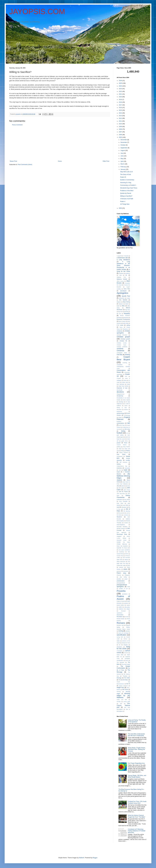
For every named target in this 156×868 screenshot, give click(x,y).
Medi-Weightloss (121, 525)
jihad (123, 486)
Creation (119, 378)
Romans (121, 623)
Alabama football (122, 279)
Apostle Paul (126, 296)
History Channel (123, 452)
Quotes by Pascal (126, 193)
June (122, 156)
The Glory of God (125, 174)
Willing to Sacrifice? (126, 196)
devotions (120, 392)
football (119, 433)
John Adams (122, 488)
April (122, 161)
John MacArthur (121, 494)
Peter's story (121, 573)
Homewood (120, 456)
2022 (121, 91)
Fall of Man (122, 425)
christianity (120, 349)
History (128, 451)
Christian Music (122, 345)
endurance (119, 411)
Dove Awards (127, 400)
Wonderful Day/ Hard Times (129, 188)
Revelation (120, 617)
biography (127, 314)
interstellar (127, 468)
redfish (120, 607)
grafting (119, 447)
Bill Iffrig (126, 312)
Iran (120, 470)
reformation (127, 607)
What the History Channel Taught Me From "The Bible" (137, 816)
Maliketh (82, 858)
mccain (126, 523)
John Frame (127, 490)
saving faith (120, 637)
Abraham (121, 273)
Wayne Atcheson (123, 686)
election (126, 410)
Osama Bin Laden (121, 565)
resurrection (120, 615)
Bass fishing (127, 302)
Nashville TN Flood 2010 (123, 548)
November (124, 142)
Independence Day (122, 466)
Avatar (128, 298)
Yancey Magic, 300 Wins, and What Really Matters (137, 776)
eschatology (127, 415)
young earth (127, 702)
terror (127, 660)
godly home (125, 441)
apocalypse (123, 291)
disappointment (120, 394)
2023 (121, 89)
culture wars (125, 382)
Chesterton (125, 329)
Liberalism (124, 507)
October (123, 145)
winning (119, 692)
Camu (121, 327)
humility (128, 460)
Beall (127, 304)
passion (121, 567)
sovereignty (120, 651)
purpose (126, 603)
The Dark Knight (126, 664)
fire (122, 429)
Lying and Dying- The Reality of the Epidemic (137, 721)
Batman (121, 304)
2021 (121, 94)
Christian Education (122, 335)
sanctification (122, 635)
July (122, 153)
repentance (119, 613)
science (125, 639)
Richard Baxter (121, 619)
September (124, 148)
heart (120, 449)
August (123, 150)
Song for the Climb (123, 648)
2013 (121, 116)
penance (119, 571)
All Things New (125, 204)
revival (127, 617)
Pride (129, 587)
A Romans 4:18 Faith (127, 199)
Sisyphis (126, 645)
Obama (126, 560)
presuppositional (121, 583)
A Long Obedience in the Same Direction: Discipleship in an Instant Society (123, 266)
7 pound (119, 256)
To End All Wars (123, 680)
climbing (127, 355)
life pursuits (121, 513)
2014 (121, 113)
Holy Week (121, 454)
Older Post (106, 161)
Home (60, 161)
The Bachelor (120, 662)
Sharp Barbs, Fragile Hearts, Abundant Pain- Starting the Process (137, 749)
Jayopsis (119, 480)
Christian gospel (123, 337)
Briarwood (126, 317)
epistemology (120, 413)
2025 (121, 83)
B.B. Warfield (123, 300)
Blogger (95, 858)
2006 (121, 135)
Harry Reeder (126, 447)
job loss (128, 486)
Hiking (123, 451)
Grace (126, 443)
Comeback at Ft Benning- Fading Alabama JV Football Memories (137, 831)
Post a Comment (17, 125)
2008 (121, 129)
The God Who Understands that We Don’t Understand (136, 735)
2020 (121, 97)
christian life (123, 341)
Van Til (128, 684)
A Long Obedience (123, 260)
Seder (118, 641)
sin (120, 645)
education (119, 410)
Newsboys (122, 552)
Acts (120, 275)
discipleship (120, 396)
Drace (126, 406)
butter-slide (126, 323)
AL (126, 275)
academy (128, 273)
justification (119, 499)
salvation (128, 631)
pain (129, 565)
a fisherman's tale (122, 258)
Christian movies (122, 343)
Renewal (123, 611)
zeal (121, 704)
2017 (121, 105)
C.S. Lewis (120, 325)
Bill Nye (119, 314)
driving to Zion (122, 408)
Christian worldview (122, 347)
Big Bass (128, 310)
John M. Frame (123, 492)
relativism (121, 609)
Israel (118, 472)
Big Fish (120, 312)
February (123, 167)
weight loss (120, 688)
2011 (121, 121)
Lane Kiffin (125, 505)
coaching (125, 363)
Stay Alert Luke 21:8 (126, 172)
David (129, 384)
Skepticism (119, 647)
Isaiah (125, 470)
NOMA (127, 554)
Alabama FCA (121, 277)
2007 (121, 132)
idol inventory (123, 462)
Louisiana (126, 515)
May (122, 159)
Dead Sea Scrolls (123, 386)
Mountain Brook (122, 540)
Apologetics (122, 293)
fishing (123, 431)
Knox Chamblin (123, 501)
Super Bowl (120, 655)
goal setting (120, 435)
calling (128, 325)
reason (128, 605)
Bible (123, 306)
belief (118, 306)
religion (128, 609)
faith (129, 423)
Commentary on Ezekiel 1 (128, 185)
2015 (121, 110)
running (121, 631)
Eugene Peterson (123, 418)
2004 (121, 208)
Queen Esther (120, 605)
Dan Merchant (120, 384)
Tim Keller (127, 678)
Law (118, 507)
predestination (121, 581)
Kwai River (120, 503)
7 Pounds (126, 256)
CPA (126, 376)
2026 (121, 81)
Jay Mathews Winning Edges (123, 476)
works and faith (122, 700)
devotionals (120, 390)
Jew (118, 486)
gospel (119, 443)
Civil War (119, 355)
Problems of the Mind (127, 191)
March (123, 164)
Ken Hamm (127, 499)
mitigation (119, 536)
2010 (121, 124)
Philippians (127, 575)
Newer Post (13, 161)
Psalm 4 (123, 201)
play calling (123, 577)
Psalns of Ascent (121, 601)
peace (125, 569)
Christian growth (125, 339)
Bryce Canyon (122, 321)
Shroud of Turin (126, 643)
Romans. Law (120, 625)
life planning (127, 511)
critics (125, 380)
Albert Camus (120, 281)
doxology (121, 402)
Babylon (119, 302)
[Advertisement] (60, 143)
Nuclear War (120, 556)
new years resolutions (124, 550)
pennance (126, 571)
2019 (121, 100)
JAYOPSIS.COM (37, 11)
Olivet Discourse (121, 561)
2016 (121, 108)
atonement (122, 298)
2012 (121, 118)
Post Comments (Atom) (25, 165)
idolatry (119, 464)
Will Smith (125, 689)
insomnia (119, 468)
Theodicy (125, 676)
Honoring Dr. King (126, 183)
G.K (127, 433)
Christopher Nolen (122, 353)
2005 (121, 137)
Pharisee (119, 575)
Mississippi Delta (122, 534)
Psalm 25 (123, 177)
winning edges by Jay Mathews (123, 695)
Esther (120, 417)
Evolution (119, 421)
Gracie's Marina (122, 445)
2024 (121, 86)
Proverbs (121, 591)
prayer (126, 579)
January (123, 169)
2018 (121, 102)
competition (120, 365)
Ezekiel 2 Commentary (127, 180)
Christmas (120, 351)
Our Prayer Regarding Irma (136, 763)
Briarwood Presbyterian (123, 319)
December (124, 140)
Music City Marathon (122, 546)
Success (126, 653)
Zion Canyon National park (123, 705)
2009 (121, 127)
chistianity (119, 331)
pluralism (119, 579)
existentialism (120, 423)
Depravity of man (122, 388)
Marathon (119, 517)
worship (119, 702)
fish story (127, 429)
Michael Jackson (121, 528)
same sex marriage (123, 633)
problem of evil (123, 589)
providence (125, 594)
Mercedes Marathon (122, 527)
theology (119, 678)
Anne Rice (127, 289)
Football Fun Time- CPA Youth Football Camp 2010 (137, 802)
